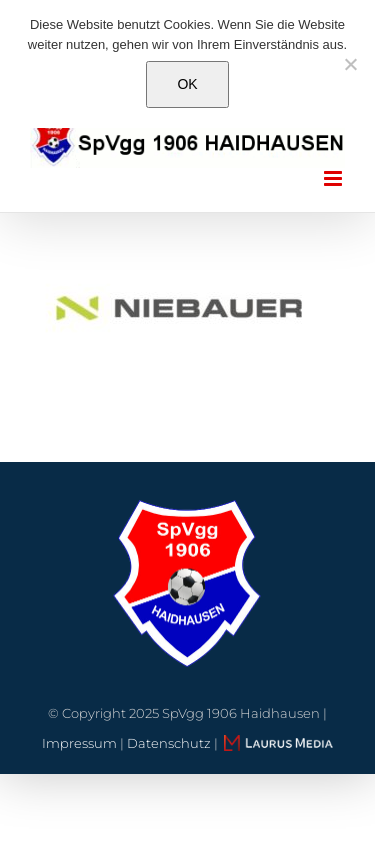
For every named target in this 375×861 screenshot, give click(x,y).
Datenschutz (169, 743)
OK (187, 84)
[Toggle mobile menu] (334, 178)
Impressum (79, 743)
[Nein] (350, 64)
